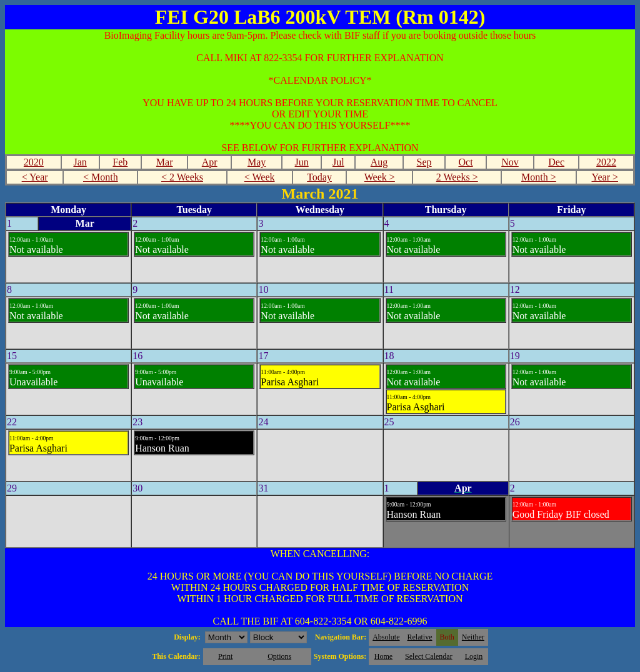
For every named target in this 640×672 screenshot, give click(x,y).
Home (383, 656)
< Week (260, 177)
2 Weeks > (457, 177)
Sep (424, 162)
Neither (473, 637)
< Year (35, 177)
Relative (420, 637)
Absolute (386, 637)
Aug (379, 162)
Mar (165, 162)
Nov (510, 162)
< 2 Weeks (182, 177)
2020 (34, 162)
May (257, 162)
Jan (80, 162)
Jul (338, 162)
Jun (302, 162)
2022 (606, 162)
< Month (101, 177)
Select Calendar (429, 656)
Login (474, 656)
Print (225, 656)
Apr (210, 162)
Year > (605, 177)
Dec (556, 162)
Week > (380, 177)
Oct (465, 162)
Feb (120, 162)
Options (279, 656)
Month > (539, 177)
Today (319, 177)
